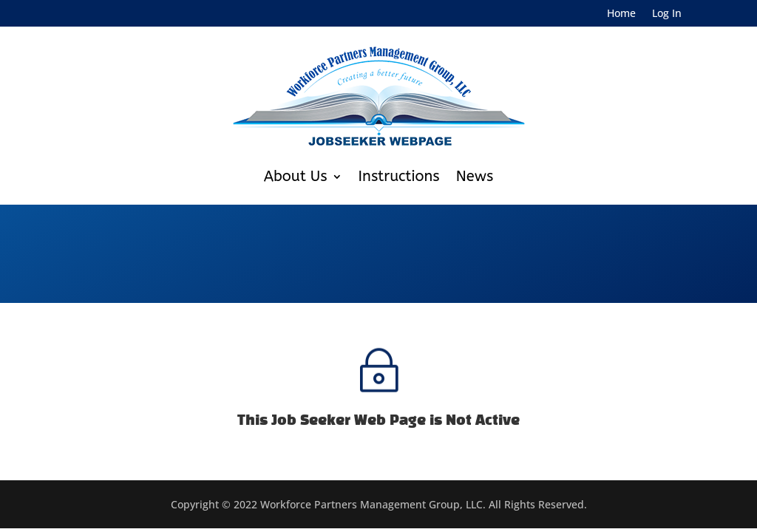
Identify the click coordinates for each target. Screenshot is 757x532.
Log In (667, 14)
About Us (296, 176)
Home (621, 14)
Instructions (399, 176)
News (475, 176)
